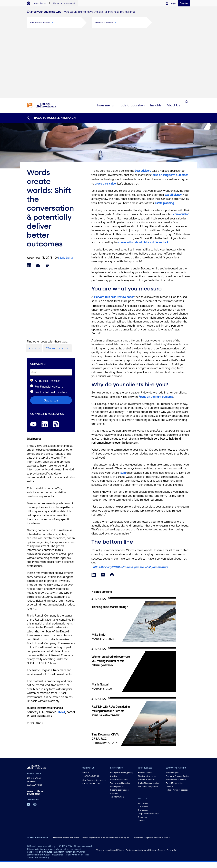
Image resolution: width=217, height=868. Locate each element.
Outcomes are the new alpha (66, 773)
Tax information (117, 732)
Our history (143, 742)
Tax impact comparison (148, 722)
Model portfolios (117, 722)
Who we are (143, 739)
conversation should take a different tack (143, 178)
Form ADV (171, 786)
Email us (86, 708)
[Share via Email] (38, 201)
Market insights (172, 708)
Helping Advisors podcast (177, 726)
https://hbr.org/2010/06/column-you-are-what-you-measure (130, 503)
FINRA (61, 648)
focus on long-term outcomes (170, 111)
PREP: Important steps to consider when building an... (107, 773)
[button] (54, 23)
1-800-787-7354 (91, 712)
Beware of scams (157, 786)
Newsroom (143, 753)
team (122, 408)
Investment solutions (119, 715)
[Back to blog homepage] (51, 53)
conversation (181, 150)
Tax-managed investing (120, 719)
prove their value (105, 119)
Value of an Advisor (146, 715)
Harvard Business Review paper (114, 232)
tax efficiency (173, 130)
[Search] (186, 41)
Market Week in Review (176, 715)
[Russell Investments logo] (42, 41)
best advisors (143, 106)
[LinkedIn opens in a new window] (45, 360)
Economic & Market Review (177, 712)
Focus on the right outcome (156, 332)
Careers (141, 756)
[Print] (47, 201)
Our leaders (143, 746)
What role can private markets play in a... (153, 773)
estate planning (164, 139)
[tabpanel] (108, 20)
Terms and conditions (106, 786)
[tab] (38, 3)
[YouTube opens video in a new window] (33, 360)
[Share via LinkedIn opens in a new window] (29, 201)
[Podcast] (56, 360)
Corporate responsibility (148, 749)
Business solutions (146, 708)
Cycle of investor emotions (149, 719)
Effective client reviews (147, 712)
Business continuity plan (137, 786)
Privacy (121, 786)
